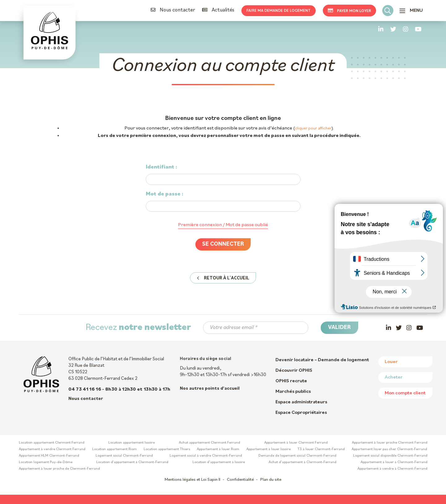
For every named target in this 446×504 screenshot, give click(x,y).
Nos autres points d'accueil (210, 389)
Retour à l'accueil (223, 278)
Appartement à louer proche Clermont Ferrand (390, 443)
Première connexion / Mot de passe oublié (223, 225)
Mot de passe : (165, 194)
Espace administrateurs (301, 402)
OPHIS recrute (291, 381)
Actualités (218, 10)
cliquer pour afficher (313, 128)
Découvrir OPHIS (294, 370)
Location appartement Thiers (167, 449)
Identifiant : (161, 167)
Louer (391, 362)
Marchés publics (293, 392)
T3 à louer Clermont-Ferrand (321, 449)
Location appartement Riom (115, 449)
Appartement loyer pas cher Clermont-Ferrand (389, 449)
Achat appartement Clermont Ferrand (210, 443)
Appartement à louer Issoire (268, 449)
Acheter (394, 377)
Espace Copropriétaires (301, 413)
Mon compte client (405, 393)
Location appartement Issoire (132, 443)
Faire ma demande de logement (279, 11)
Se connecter (223, 244)
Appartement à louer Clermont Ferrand (296, 443)
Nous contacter (173, 10)
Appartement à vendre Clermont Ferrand (52, 449)
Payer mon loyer (349, 11)
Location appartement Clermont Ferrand (52, 443)
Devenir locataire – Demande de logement (322, 360)
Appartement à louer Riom (218, 449)
